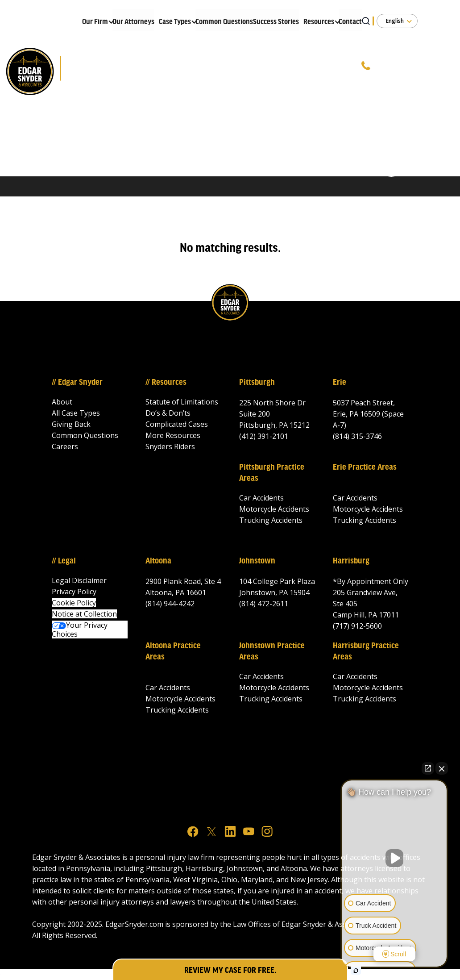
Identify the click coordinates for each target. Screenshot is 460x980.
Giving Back (71, 424)
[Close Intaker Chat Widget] (442, 768)
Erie (340, 383)
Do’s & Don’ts (168, 413)
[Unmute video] (394, 858)
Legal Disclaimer (79, 580)
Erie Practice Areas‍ (365, 467)
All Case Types (76, 413)
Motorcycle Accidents (274, 509)
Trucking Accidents (271, 520)
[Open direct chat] (428, 768)
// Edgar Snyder (77, 383)
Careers (65, 446)
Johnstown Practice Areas (272, 652)
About (62, 402)
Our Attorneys (133, 22)
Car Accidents (261, 498)
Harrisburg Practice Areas (366, 652)
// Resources (166, 383)
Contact (350, 22)
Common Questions (224, 22)
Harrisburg (351, 561)
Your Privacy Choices (80, 630)
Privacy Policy (74, 592)
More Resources (173, 435)
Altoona (158, 561)
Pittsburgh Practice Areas (272, 473)
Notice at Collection (84, 614)
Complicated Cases (177, 424)
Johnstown (257, 561)
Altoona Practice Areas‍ (173, 652)
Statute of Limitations (182, 402)
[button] (95, 20)
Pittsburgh (257, 383)
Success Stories (276, 22)
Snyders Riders (170, 446)
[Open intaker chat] (356, 971)
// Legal (64, 561)
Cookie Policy (74, 603)
